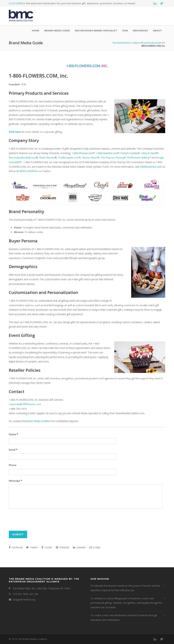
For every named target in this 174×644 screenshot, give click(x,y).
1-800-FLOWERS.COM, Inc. (39, 76)
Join (125, 30)
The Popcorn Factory (113, 158)
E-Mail (95, 548)
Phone (13, 464)
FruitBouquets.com (69, 158)
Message (15, 480)
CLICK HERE (15, 3)
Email (13, 449)
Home (36, 30)
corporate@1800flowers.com (25, 404)
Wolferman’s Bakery (138, 158)
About (157, 30)
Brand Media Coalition (38, 421)
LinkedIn (79, 548)
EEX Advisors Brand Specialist (96, 30)
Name (14, 434)
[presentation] (35, 520)
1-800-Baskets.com (107, 153)
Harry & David (149, 153)
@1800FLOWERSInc (27, 171)
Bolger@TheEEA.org (24, 600)
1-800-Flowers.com (83, 153)
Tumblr (47, 548)
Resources (140, 30)
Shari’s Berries (47, 158)
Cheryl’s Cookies (129, 153)
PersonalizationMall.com (22, 158)
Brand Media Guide (57, 30)
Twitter (32, 548)
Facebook (16, 548)
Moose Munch (90, 158)
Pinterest (62, 548)
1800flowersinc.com (151, 167)
